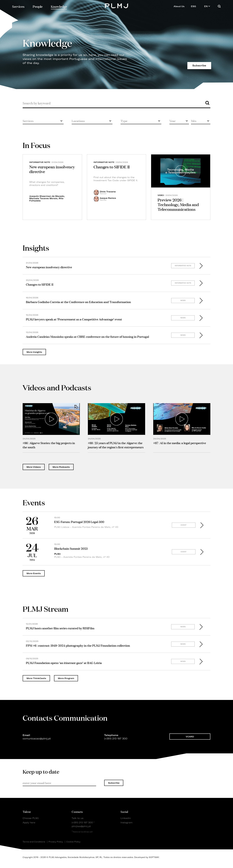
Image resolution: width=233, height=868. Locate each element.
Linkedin (126, 818)
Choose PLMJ (31, 818)
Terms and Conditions (34, 842)
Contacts (77, 811)
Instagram (127, 822)
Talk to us (78, 818)
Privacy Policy (56, 842)
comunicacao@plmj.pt (37, 740)
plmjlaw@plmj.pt (81, 826)
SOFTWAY (154, 857)
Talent (27, 811)
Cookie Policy (73, 842)
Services (18, 6)
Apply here (29, 822)
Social (124, 811)
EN (207, 6)
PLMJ (117, 5)
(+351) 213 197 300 (82, 822)
